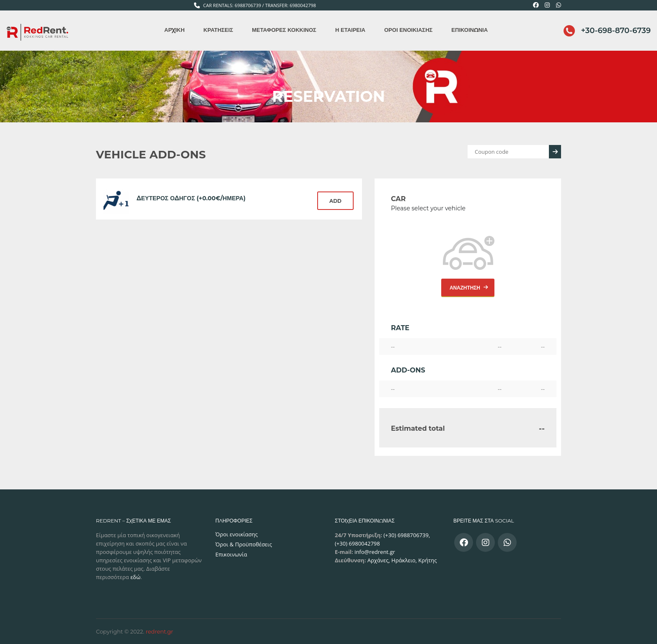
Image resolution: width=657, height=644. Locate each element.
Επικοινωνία (469, 30)
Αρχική (174, 30)
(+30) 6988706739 (405, 535)
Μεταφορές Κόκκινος (284, 30)
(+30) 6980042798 (357, 543)
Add (335, 201)
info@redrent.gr (374, 552)
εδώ (135, 577)
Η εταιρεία (350, 30)
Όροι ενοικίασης (408, 30)
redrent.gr (160, 631)
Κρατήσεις (219, 30)
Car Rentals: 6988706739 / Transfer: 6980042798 (260, 5)
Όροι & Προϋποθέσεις (244, 544)
